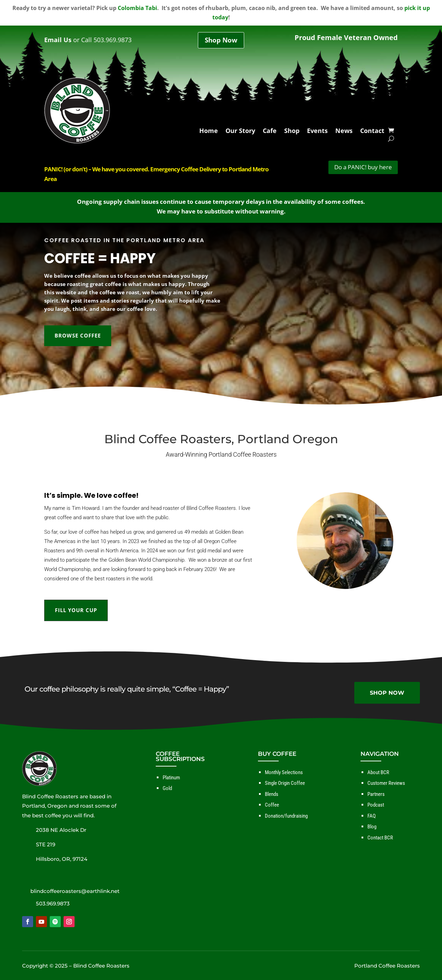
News (344, 132)
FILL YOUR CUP (76, 610)
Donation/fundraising (286, 816)
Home (209, 132)
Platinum (171, 778)
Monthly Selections (284, 772)
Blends (272, 794)
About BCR (378, 772)
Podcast (376, 805)
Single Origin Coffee (285, 783)
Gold (167, 788)
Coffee (272, 805)
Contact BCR (380, 838)
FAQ (372, 816)
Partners (376, 794)
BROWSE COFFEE (78, 335)
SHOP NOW (387, 693)
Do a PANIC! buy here (363, 167)
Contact (372, 132)
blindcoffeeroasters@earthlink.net (75, 891)
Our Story (240, 132)
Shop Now (221, 40)
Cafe (270, 132)
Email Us (58, 40)
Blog (372, 827)
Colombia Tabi (137, 8)
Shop (292, 132)
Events (317, 132)
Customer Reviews (386, 783)
